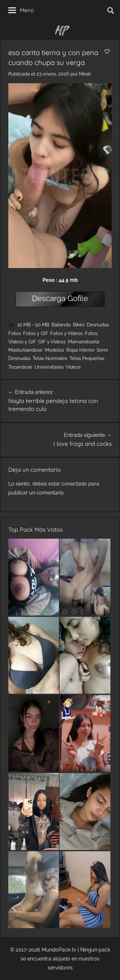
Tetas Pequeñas (87, 358)
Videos (73, 367)
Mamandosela (84, 342)
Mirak (85, 74)
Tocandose (20, 367)
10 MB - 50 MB (33, 325)
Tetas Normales (50, 358)
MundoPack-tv (59, 950)
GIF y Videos (52, 342)
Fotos (15, 333)
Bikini (79, 325)
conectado (74, 484)
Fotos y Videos (66, 333)
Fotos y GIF (36, 333)
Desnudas (98, 325)
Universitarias (49, 367)
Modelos (54, 350)
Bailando (61, 325)
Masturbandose (25, 350)
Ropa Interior (80, 350)
